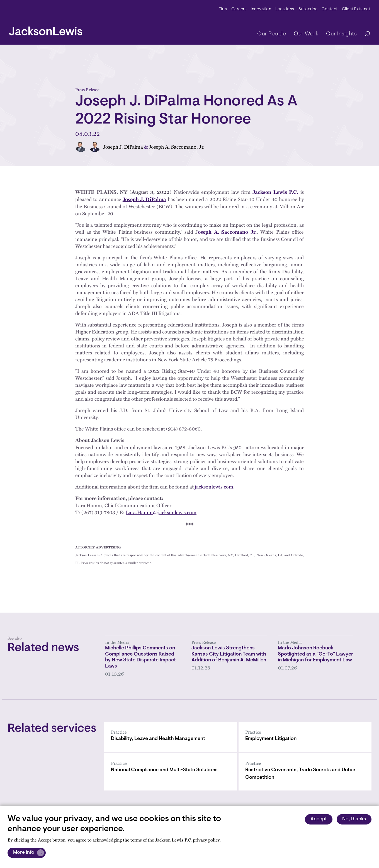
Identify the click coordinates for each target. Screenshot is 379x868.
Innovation (261, 9)
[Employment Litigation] (305, 737)
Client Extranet (356, 9)
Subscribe (308, 9)
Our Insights (341, 34)
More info (24, 853)
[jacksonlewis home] (46, 30)
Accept (319, 819)
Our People (272, 34)
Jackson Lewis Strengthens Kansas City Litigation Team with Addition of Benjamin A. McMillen (229, 654)
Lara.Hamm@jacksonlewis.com (161, 512)
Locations (285, 9)
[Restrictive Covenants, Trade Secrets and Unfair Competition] (305, 772)
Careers (239, 9)
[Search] (365, 34)
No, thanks (354, 819)
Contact (330, 9)
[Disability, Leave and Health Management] (171, 737)
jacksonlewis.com (213, 486)
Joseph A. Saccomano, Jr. (177, 147)
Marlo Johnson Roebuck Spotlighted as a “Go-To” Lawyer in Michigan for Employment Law (315, 654)
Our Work (306, 34)
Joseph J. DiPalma (123, 147)
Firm (223, 9)
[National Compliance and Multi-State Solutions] (171, 772)
